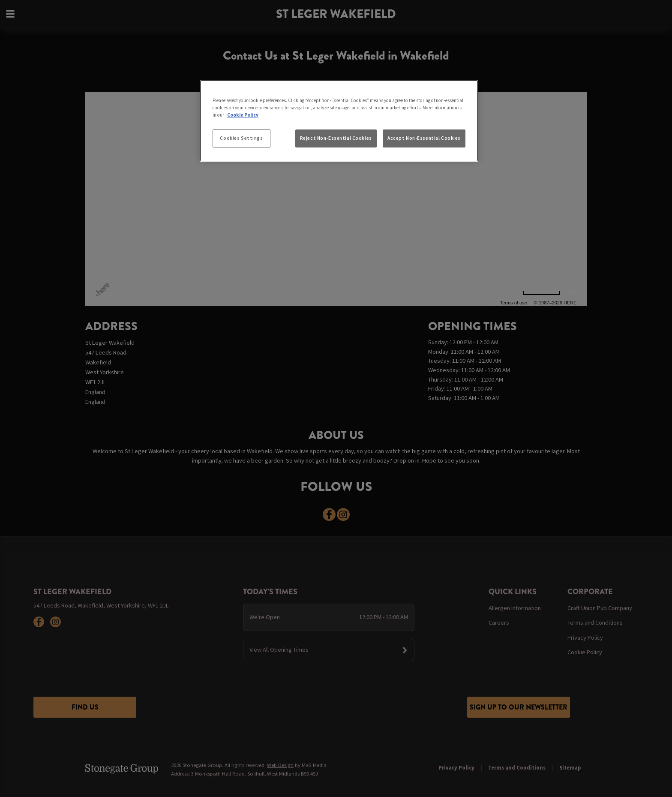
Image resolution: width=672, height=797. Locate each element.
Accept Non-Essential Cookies (424, 138)
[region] (339, 121)
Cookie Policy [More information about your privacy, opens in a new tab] (243, 115)
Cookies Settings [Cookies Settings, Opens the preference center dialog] (241, 138)
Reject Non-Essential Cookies (336, 138)
